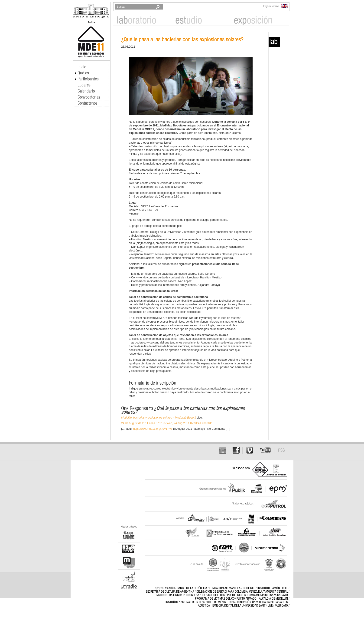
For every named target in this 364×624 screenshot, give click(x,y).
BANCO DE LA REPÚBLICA (192, 588)
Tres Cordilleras (213, 595)
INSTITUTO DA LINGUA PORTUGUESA (177, 595)
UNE (270, 606)
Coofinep (249, 588)
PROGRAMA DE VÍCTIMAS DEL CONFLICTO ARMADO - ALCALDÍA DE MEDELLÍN (241, 599)
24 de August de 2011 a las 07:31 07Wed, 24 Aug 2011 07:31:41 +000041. (167, 423)
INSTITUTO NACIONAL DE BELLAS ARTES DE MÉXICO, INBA (200, 602)
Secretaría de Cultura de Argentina (170, 592)
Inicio (82, 67)
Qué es (83, 73)
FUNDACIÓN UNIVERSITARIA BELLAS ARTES (262, 602)
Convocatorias (89, 97)
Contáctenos (88, 103)
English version (276, 6)
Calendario (86, 91)
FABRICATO (281, 606)
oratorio (136, 21)
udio (189, 21)
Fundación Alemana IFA (225, 588)
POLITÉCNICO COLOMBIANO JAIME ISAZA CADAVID (258, 595)
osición (253, 21)
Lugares (84, 85)
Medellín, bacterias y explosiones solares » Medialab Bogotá (159, 418)
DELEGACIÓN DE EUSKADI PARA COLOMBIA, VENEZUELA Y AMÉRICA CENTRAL (242, 592)
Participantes (88, 79)
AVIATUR (170, 588)
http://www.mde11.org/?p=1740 (153, 429)
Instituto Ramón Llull (273, 588)
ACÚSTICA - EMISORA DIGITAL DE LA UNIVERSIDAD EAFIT (232, 606)
